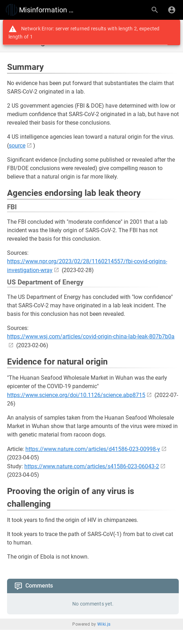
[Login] (172, 10)
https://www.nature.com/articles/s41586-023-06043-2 (92, 466)
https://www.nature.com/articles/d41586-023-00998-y (93, 449)
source (17, 146)
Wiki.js (104, 624)
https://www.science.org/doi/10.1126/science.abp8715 (76, 395)
